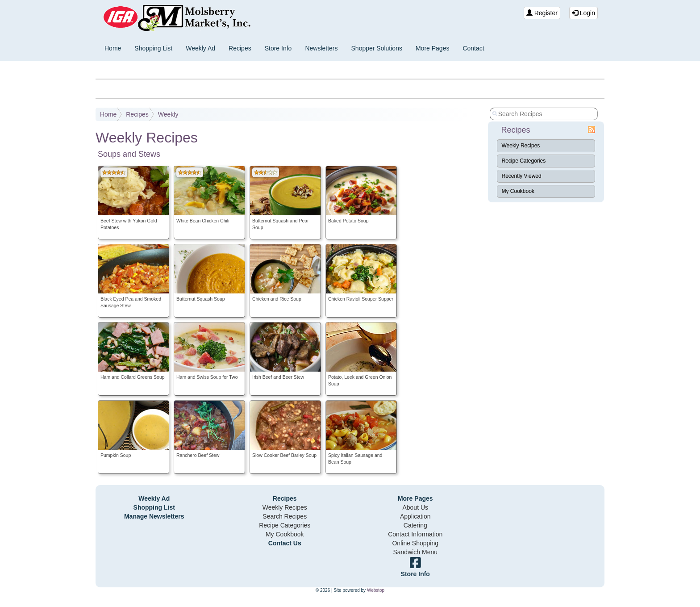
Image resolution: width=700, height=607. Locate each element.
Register (542, 13)
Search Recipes (285, 516)
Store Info (278, 48)
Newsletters (321, 48)
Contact (473, 48)
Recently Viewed (522, 176)
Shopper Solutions (377, 48)
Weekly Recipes (521, 146)
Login (583, 13)
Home (113, 48)
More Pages (432, 48)
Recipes (240, 48)
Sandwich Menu (415, 552)
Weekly (168, 114)
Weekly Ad (200, 48)
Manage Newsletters (154, 516)
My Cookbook (518, 191)
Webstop (376, 590)
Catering (415, 525)
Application (415, 516)
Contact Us (285, 543)
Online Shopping (415, 543)
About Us (415, 507)
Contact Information (415, 534)
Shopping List (153, 48)
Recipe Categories (524, 161)
